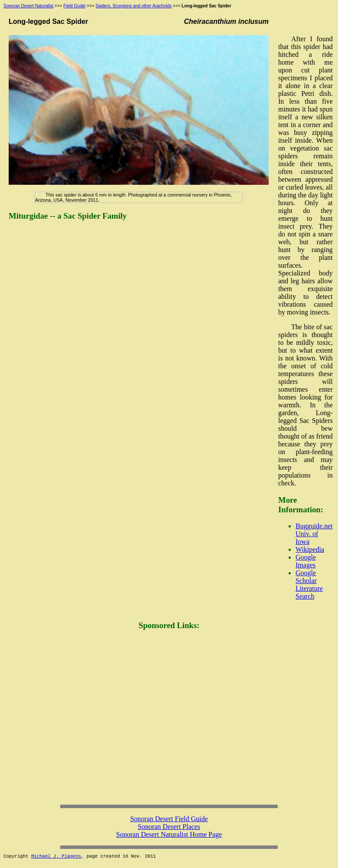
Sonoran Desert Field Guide (169, 819)
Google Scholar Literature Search (309, 585)
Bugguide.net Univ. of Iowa (314, 534)
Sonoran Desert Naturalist (28, 6)
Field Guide (74, 6)
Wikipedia (310, 549)
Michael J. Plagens (56, 856)
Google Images (306, 561)
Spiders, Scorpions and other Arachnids (133, 6)
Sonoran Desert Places (169, 827)
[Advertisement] (81, 720)
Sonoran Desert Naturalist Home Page (169, 834)
